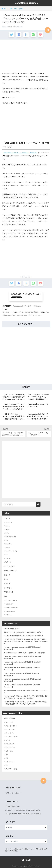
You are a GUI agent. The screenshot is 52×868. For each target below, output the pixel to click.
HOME (26, 860)
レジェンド (9, 722)
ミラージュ (9, 751)
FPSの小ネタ (9, 592)
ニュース (12, 312)
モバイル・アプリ (11, 551)
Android (8, 558)
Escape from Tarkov (12, 607)
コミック (7, 575)
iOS (7, 554)
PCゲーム (20, 312)
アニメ (6, 579)
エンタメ (7, 583)
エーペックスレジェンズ (34, 315)
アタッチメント (11, 762)
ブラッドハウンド (11, 726)
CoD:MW (8, 615)
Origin (28, 312)
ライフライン (10, 733)
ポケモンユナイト (11, 600)
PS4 (46, 312)
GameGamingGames (26, 3)
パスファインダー (11, 736)
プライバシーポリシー (14, 793)
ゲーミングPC (9, 566)
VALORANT (9, 604)
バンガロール (10, 744)
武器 (7, 754)
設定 (7, 765)
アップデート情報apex (33, 306)
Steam (8, 526)
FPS (5, 312)
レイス (8, 740)
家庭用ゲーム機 (38, 312)
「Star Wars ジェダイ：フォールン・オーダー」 (20, 153)
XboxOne (7, 315)
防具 (7, 758)
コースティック (11, 747)
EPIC (7, 533)
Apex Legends (18, 306)
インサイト (8, 588)
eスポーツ (7, 562)
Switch (8, 547)
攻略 (5, 596)
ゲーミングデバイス (11, 571)
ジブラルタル (10, 729)
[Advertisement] (26, 57)
